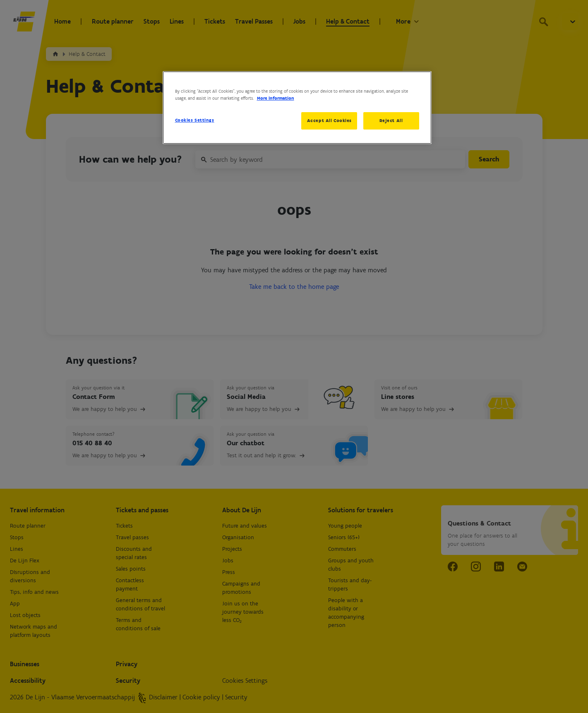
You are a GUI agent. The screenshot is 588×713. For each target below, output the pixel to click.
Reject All (391, 120)
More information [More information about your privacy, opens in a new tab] (276, 98)
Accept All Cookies (329, 120)
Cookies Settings (195, 120)
